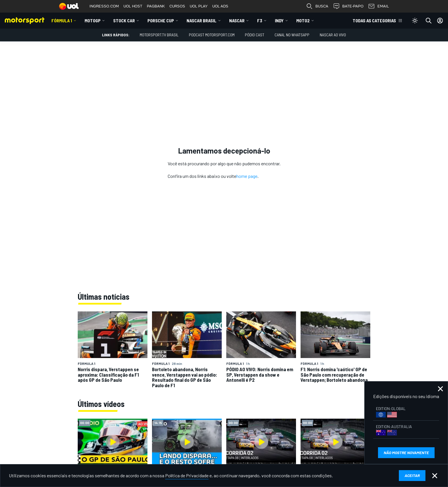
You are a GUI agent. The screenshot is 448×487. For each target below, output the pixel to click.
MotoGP (93, 20)
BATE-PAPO (348, 6)
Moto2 (303, 20)
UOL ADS (220, 6)
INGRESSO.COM (104, 6)
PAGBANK (156, 6)
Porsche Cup (161, 20)
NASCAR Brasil (202, 20)
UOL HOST (133, 6)
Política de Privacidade (187, 475)
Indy (279, 20)
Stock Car (124, 20)
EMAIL (378, 6)
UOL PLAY (199, 6)
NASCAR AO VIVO (333, 35)
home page (247, 176)
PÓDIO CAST (255, 35)
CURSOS (177, 6)
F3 (260, 20)
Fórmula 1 (62, 20)
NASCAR (237, 20)
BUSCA (317, 6)
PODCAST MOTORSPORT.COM (212, 35)
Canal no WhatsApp (292, 35)
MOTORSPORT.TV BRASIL (159, 35)
